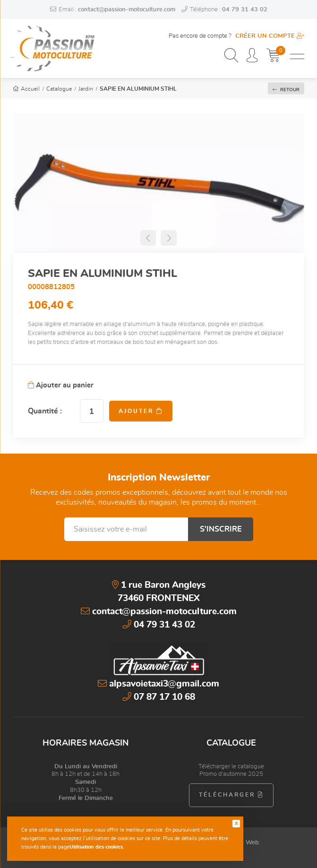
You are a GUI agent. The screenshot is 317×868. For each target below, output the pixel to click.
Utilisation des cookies (96, 847)
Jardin (86, 89)
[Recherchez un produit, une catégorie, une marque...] (231, 56)
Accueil (26, 89)
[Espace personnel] (252, 56)
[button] (148, 238)
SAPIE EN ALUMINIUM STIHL (138, 89)
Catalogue (59, 89)
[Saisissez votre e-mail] (126, 529)
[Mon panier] (274, 56)
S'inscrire (221, 529)
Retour (286, 89)
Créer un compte (270, 36)
